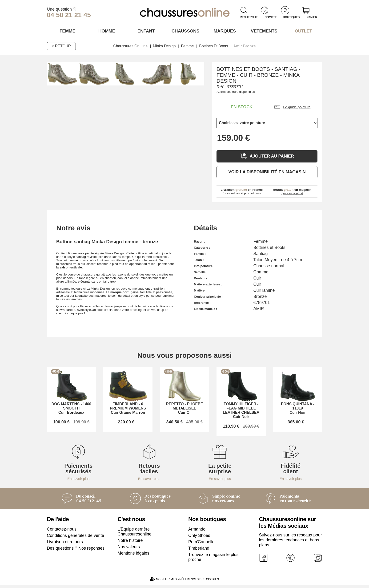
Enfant (145, 31)
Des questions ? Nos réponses (76, 552)
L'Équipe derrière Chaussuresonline (135, 535)
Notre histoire (130, 544)
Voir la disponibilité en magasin (267, 172)
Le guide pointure (292, 107)
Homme (106, 31)
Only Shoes (199, 539)
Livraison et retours (65, 545)
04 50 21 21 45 (69, 15)
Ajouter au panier (267, 156)
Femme (66, 31)
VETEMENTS (263, 31)
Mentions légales (134, 556)
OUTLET (303, 31)
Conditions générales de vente (75, 539)
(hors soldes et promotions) (242, 191)
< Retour (61, 46)
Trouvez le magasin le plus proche (213, 560)
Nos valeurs (129, 550)
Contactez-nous (62, 532)
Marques (224, 31)
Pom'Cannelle (201, 545)
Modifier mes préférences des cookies (184, 582)
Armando (197, 532)
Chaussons (185, 31)
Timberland (199, 552)
